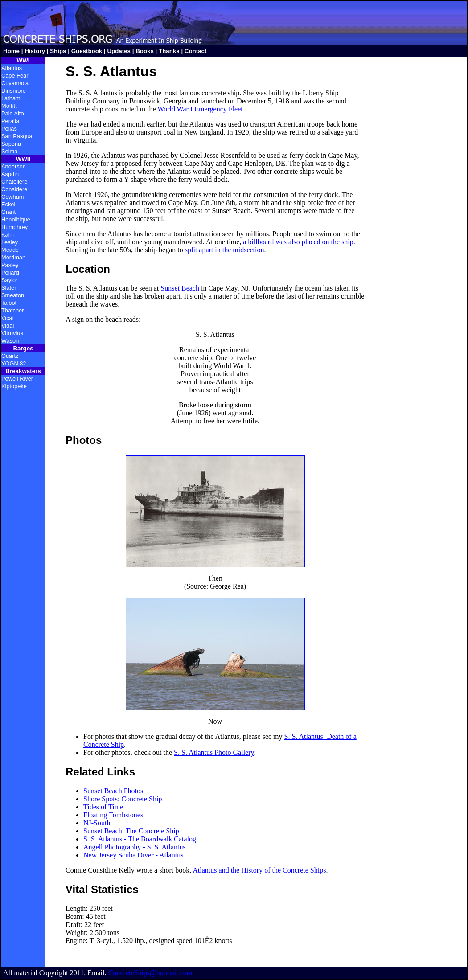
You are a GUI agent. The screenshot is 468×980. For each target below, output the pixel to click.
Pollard (10, 273)
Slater (9, 288)
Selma (9, 151)
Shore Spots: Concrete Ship (123, 799)
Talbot (9, 303)
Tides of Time (103, 807)
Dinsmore (14, 91)
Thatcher (13, 310)
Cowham (13, 197)
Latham (11, 98)
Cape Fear (15, 76)
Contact (196, 51)
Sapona (11, 144)
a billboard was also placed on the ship (298, 242)
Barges (23, 348)
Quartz (10, 356)
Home (11, 51)
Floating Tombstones (113, 815)
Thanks (169, 51)
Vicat (8, 318)
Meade (10, 250)
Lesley (10, 242)
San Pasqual (18, 136)
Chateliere (14, 182)
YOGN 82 (14, 363)
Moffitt (9, 106)
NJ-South (97, 823)
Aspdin (10, 174)
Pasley (10, 265)
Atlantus (12, 68)
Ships (58, 51)
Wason (10, 341)
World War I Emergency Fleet (200, 109)
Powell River (17, 379)
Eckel (8, 204)
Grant (8, 212)
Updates (119, 51)
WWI (23, 60)
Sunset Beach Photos (113, 791)
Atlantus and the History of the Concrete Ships (259, 870)
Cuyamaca (15, 83)
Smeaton (13, 295)
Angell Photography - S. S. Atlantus (135, 847)
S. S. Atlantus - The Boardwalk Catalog (140, 839)
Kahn (8, 235)
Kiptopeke (14, 386)
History (35, 51)
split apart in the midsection (225, 250)
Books (145, 51)
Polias (9, 129)
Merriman (13, 257)
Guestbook (87, 51)
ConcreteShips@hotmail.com (150, 973)
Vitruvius (12, 333)
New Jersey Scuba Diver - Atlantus (133, 855)
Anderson (14, 166)
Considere (14, 189)
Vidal (8, 326)
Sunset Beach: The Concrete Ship (131, 831)
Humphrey (14, 227)
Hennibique (16, 219)
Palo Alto (13, 113)
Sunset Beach (179, 288)
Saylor (9, 280)
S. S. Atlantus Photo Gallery (214, 752)
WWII (23, 159)
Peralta (10, 121)
